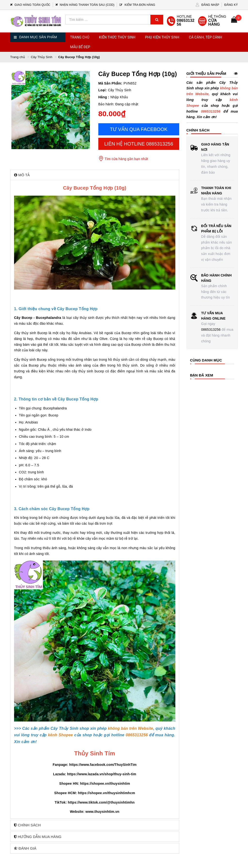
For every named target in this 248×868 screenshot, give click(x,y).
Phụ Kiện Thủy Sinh (162, 37)
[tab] (95, 175)
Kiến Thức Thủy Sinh (117, 37)
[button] (95, 175)
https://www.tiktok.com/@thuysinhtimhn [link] (101, 802)
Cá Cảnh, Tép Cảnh (205, 37)
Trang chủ (80, 37)
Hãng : (104, 97)
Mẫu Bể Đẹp (80, 47)
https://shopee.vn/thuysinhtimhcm (107, 793)
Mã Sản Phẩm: (110, 83)
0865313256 (211, 330)
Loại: (103, 90)
